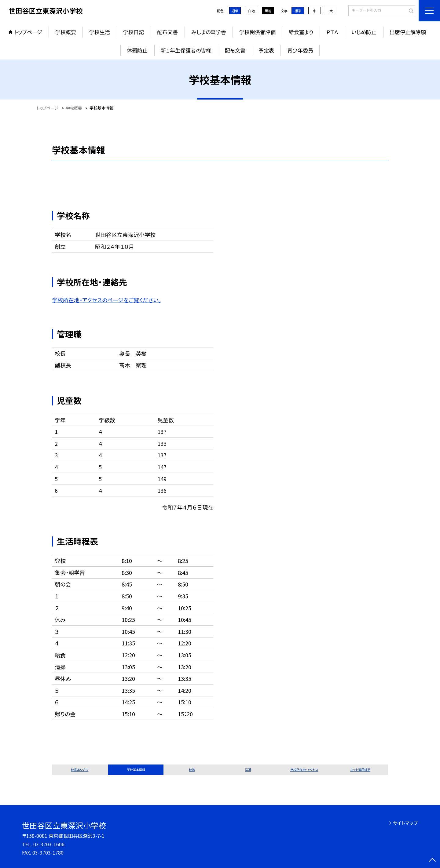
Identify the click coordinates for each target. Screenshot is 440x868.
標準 (298, 11)
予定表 (266, 50)
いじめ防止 (364, 32)
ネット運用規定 (360, 770)
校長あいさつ (80, 770)
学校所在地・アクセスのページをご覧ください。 (106, 300)
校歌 (192, 770)
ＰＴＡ (332, 32)
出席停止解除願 (408, 32)
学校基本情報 (136, 770)
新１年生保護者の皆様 (186, 50)
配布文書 (167, 32)
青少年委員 (300, 50)
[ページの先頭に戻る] (432, 860)
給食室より (301, 32)
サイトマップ (405, 823)
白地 (251, 11)
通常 (235, 11)
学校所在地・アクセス (304, 770)
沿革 (248, 770)
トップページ (28, 32)
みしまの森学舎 (209, 32)
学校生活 (100, 32)
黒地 (268, 11)
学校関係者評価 (257, 32)
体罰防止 (137, 50)
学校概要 (66, 32)
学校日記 (134, 32)
